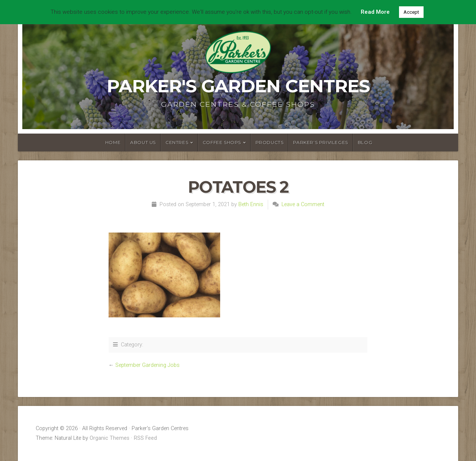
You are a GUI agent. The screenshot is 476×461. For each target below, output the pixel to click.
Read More (375, 12)
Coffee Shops (222, 142)
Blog (365, 142)
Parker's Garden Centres (238, 86)
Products (270, 142)
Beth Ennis (251, 204)
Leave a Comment (303, 204)
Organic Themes (110, 438)
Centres (177, 142)
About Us (143, 142)
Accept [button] (411, 12)
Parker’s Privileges (320, 142)
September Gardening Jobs (147, 365)
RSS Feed (145, 438)
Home (113, 142)
